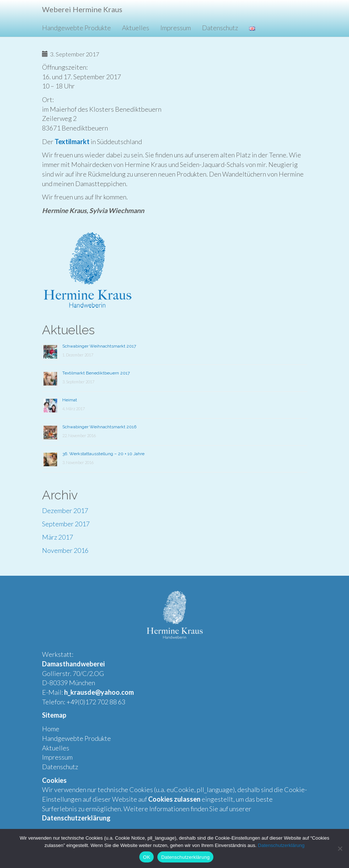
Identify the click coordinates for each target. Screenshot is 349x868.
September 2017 (66, 524)
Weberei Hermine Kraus (82, 9)
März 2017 (57, 537)
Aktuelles (136, 28)
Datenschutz (220, 28)
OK (146, 857)
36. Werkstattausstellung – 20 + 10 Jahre (103, 454)
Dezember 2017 (65, 510)
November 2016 (65, 550)
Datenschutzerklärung (281, 845)
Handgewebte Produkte (76, 28)
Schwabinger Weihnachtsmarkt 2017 (99, 346)
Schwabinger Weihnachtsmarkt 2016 (99, 427)
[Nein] (340, 848)
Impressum (176, 28)
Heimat (70, 400)
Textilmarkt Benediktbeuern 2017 (96, 373)
